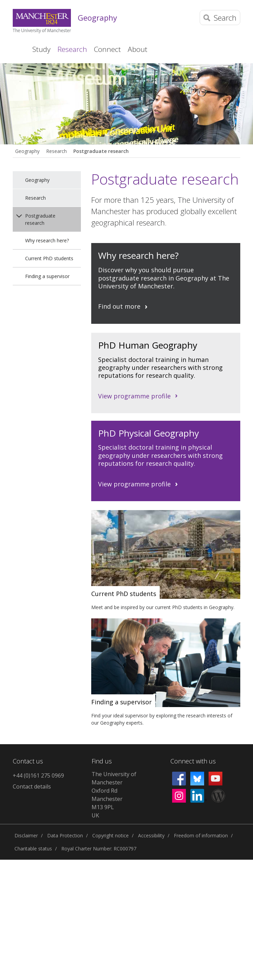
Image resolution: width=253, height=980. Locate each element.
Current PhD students (49, 258)
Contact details (32, 786)
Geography (97, 18)
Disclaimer (26, 835)
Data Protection (65, 835)
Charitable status (33, 849)
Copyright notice (110, 835)
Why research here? (47, 240)
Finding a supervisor (47, 276)
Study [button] (41, 49)
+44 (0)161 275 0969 (38, 775)
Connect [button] (107, 49)
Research (56, 151)
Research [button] (72, 49)
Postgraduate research (101, 151)
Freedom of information (201, 835)
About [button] (138, 49)
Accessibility (151, 835)
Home (17, 49)
